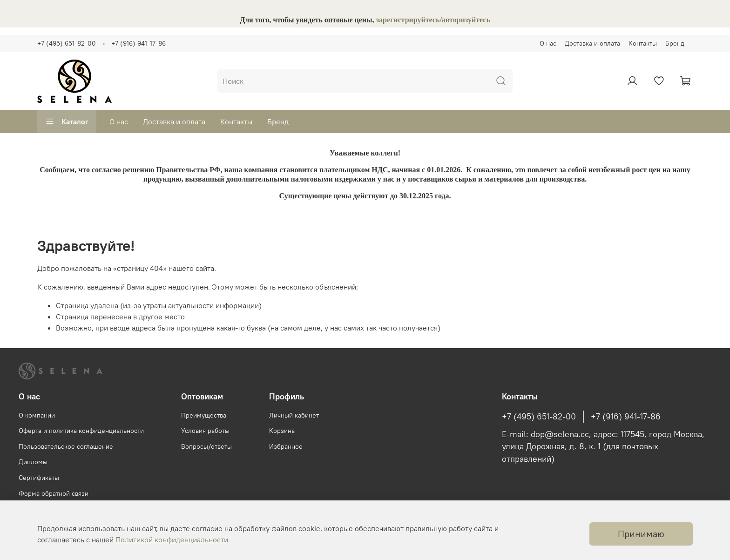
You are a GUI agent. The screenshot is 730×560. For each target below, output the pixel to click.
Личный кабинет (294, 415)
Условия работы (205, 431)
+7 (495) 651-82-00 (67, 43)
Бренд (675, 43)
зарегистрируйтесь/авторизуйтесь (433, 20)
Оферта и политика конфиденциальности (81, 431)
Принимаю (641, 534)
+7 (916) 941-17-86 (139, 43)
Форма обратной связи (54, 493)
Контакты (643, 43)
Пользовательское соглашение (66, 446)
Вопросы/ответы (206, 446)
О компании (37, 415)
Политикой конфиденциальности (172, 540)
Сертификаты (39, 478)
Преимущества (204, 415)
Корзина (282, 431)
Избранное (286, 446)
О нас (548, 43)
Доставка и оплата (592, 43)
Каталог (67, 121)
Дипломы (33, 462)
